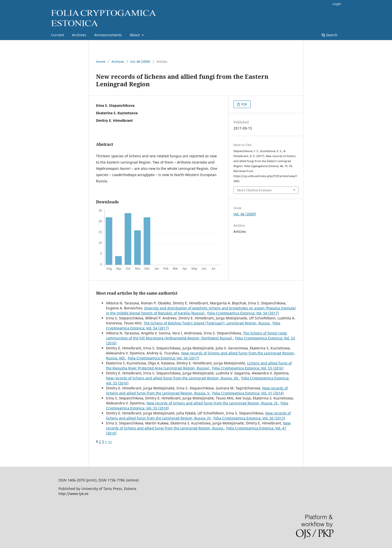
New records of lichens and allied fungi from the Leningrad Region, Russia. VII (173, 378)
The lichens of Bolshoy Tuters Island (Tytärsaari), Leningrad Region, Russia (207, 323)
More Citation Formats (254, 190)
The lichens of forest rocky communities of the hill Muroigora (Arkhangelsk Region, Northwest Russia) (196, 336)
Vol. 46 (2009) (140, 62)
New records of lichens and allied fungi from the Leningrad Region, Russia (198, 426)
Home (101, 62)
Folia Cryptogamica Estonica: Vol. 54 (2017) (243, 313)
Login (337, 4)
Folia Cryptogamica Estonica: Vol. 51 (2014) (248, 393)
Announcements (108, 35)
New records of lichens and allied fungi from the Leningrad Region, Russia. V (197, 391)
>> (110, 442)
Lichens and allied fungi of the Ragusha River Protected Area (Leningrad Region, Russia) (199, 366)
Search (330, 35)
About (135, 35)
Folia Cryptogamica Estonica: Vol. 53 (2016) (248, 368)
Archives (79, 35)
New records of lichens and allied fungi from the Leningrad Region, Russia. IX (212, 403)
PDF (244, 104)
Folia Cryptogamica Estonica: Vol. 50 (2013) (249, 418)
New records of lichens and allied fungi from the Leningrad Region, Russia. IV (198, 416)
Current (57, 35)
